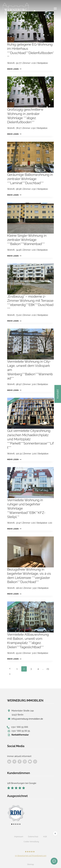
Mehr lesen (14, 69)
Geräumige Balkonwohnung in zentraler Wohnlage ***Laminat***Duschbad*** (30, 179)
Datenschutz (33, 837)
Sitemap (30, 864)
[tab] (12, 824)
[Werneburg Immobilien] (16, 9)
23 (48, 669)
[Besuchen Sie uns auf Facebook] (9, 762)
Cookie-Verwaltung (31, 842)
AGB (45, 837)
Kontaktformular (20, 735)
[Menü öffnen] (55, 9)
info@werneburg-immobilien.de (27, 719)
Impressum (19, 837)
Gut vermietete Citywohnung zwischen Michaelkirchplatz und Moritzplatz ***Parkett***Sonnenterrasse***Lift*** (30, 439)
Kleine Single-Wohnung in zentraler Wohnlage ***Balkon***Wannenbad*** (27, 240)
